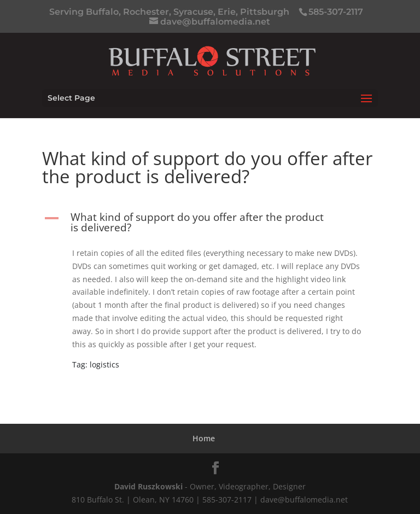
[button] (210, 225)
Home (204, 438)
